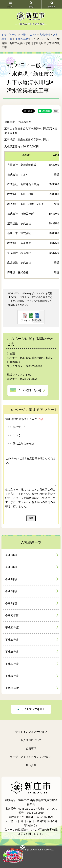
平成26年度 (22, 39)
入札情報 (45, 35)
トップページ (9, 35)
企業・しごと (28, 35)
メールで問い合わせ (29, 390)
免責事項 (31, 749)
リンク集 (31, 765)
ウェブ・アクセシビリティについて (31, 757)
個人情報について (31, 740)
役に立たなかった (23, 444)
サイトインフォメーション (31, 732)
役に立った (19, 427)
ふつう (17, 435)
